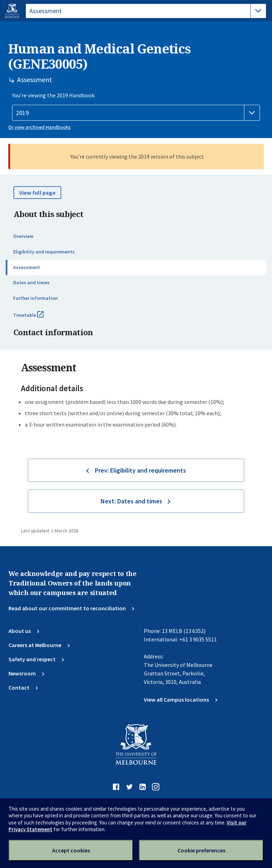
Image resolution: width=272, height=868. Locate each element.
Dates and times (31, 282)
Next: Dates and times (131, 501)
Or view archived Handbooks (39, 127)
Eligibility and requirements (44, 252)
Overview (23, 236)
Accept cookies (71, 850)
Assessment (27, 267)
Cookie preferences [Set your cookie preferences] (201, 850)
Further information (35, 298)
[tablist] (146, 11)
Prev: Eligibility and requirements (140, 470)
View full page (37, 193)
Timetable (36, 318)
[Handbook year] (136, 113)
